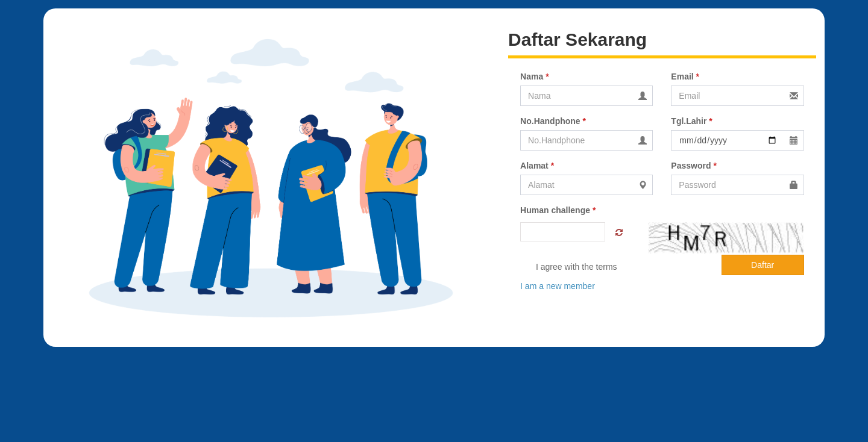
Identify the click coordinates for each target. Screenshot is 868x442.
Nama (534, 76)
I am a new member (558, 286)
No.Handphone (553, 121)
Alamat (537, 166)
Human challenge (558, 210)
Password (693, 166)
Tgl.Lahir (691, 121)
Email (685, 76)
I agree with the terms (569, 267)
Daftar (763, 265)
